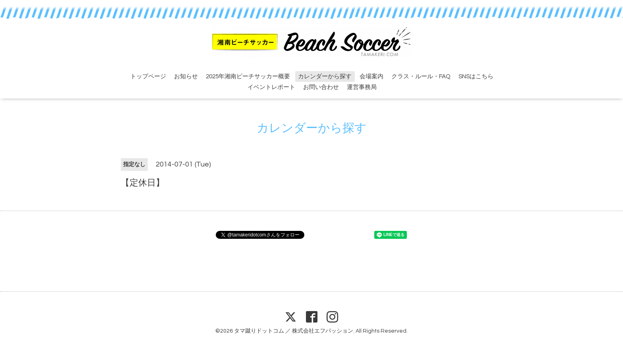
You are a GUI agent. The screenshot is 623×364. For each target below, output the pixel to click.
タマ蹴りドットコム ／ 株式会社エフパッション (294, 331)
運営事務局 (362, 87)
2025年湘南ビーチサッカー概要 (248, 76)
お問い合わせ (321, 87)
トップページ (148, 76)
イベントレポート (271, 87)
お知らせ (186, 76)
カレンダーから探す (325, 76)
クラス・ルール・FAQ (421, 76)
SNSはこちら (476, 76)
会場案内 (371, 76)
